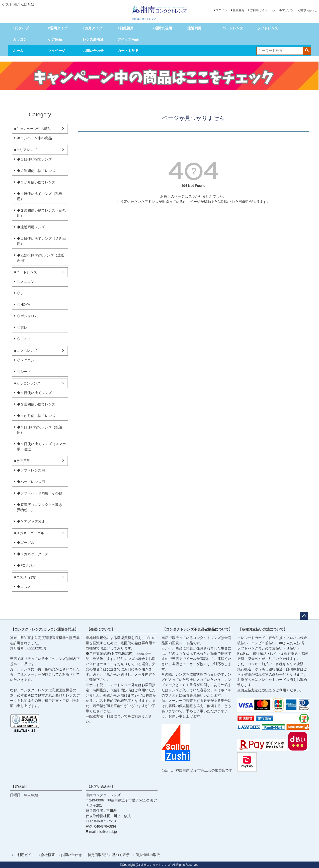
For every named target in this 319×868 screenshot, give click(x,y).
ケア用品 (55, 39)
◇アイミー (26, 339)
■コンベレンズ (26, 351)
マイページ (57, 51)
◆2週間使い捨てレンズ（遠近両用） (41, 258)
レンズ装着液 (93, 39)
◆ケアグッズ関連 (31, 521)
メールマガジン (283, 10)
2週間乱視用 (162, 28)
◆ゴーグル (26, 543)
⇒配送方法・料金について (107, 716)
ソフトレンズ (268, 28)
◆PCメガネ (26, 565)
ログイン (221, 10)
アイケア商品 (128, 39)
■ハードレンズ (26, 272)
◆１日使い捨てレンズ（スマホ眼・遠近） (41, 446)
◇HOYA (24, 305)
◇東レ (22, 327)
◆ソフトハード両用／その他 (40, 493)
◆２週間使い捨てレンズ (36, 171)
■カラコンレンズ (27, 383)
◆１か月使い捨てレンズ (36, 182)
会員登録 (239, 10)
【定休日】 (20, 787)
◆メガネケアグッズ (33, 554)
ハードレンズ (233, 28)
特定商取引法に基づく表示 (109, 855)
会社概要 (48, 855)
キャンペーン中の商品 (34, 138)
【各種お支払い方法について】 (263, 629)
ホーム (18, 51)
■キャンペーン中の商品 (33, 129)
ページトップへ (304, 616)
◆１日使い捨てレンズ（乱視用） (40, 196)
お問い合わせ (308, 10)
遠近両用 (194, 28)
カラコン (20, 39)
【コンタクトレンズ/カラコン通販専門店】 (45, 629)
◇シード (24, 293)
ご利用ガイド (259, 10)
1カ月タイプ (92, 28)
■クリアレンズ (26, 150)
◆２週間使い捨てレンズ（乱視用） (41, 213)
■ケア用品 (22, 461)
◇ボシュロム (27, 316)
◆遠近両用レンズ (31, 227)
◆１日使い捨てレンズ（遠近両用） (41, 241)
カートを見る (128, 51)
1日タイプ (21, 28)
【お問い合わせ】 (101, 787)
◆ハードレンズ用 (31, 482)
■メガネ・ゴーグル (29, 533)
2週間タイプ (58, 28)
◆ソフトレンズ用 (31, 470)
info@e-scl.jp (107, 832)
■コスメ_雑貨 (25, 577)
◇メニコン (26, 282)
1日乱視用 (126, 28)
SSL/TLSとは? (25, 731)
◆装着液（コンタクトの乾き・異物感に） (41, 507)
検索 (307, 50)
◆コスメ (24, 587)
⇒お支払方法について (255, 690)
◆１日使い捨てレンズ (34, 159)
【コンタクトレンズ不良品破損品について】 (197, 629)
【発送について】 (101, 629)
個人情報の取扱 (148, 855)
